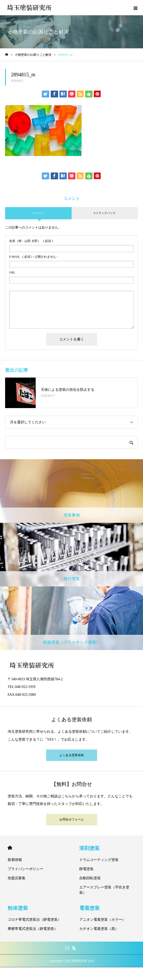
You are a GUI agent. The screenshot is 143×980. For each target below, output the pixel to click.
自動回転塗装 (90, 878)
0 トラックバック (105, 213)
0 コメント (38, 213)
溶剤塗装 (89, 848)
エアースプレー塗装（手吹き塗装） (104, 890)
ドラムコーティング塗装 (99, 860)
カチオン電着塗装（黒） (99, 929)
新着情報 (15, 860)
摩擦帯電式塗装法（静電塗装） (33, 929)
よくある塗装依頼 (72, 755)
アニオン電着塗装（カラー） (102, 920)
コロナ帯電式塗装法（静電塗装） (34, 920)
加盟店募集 (17, 878)
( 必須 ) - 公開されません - (34, 257)
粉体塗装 (18, 908)
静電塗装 (86, 869)
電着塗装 (89, 908)
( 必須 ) (31, 241)
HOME (10, 848)
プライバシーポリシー (25, 869)
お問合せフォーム (72, 819)
